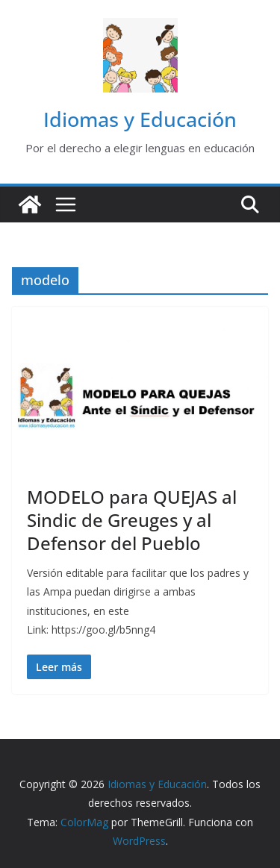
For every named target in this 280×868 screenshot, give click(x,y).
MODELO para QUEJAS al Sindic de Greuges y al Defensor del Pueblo (132, 520)
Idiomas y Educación (140, 119)
